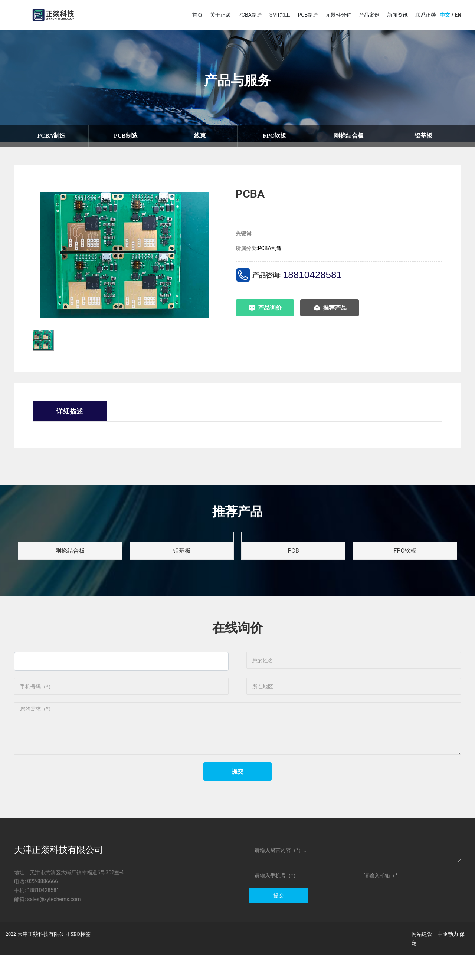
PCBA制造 (51, 136)
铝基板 (423, 136)
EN (458, 15)
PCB (293, 553)
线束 (200, 136)
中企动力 (448, 959)
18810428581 (312, 275)
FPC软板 (274, 136)
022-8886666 (42, 907)
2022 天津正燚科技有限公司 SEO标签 (48, 959)
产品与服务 (237, 80)
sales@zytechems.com (54, 924)
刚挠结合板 (349, 136)
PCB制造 (126, 136)
